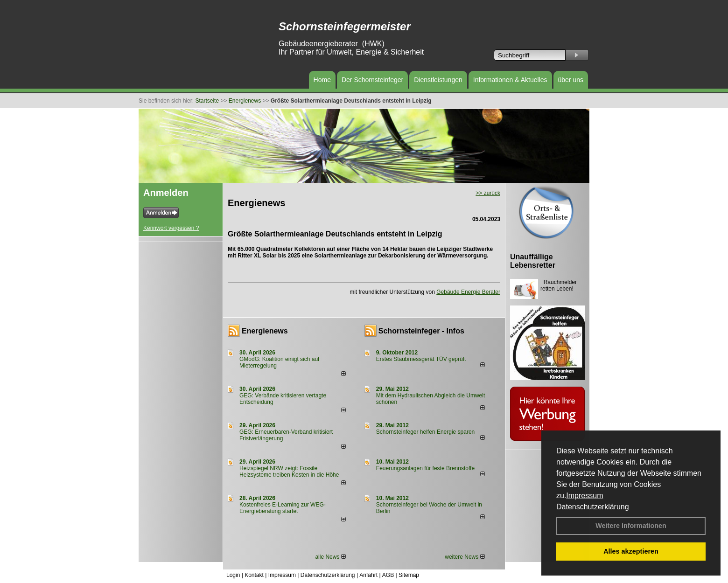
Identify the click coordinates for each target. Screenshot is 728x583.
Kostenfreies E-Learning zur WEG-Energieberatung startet (283, 508)
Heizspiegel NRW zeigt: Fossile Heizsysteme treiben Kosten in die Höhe (289, 472)
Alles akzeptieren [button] (631, 551)
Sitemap (409, 575)
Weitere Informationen (631, 526)
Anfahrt (368, 575)
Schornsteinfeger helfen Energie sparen (425, 432)
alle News (330, 557)
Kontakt (254, 575)
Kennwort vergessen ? (171, 228)
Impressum (584, 496)
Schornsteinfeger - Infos (421, 331)
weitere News (465, 557)
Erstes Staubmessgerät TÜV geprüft (421, 359)
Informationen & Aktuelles (510, 80)
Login (233, 575)
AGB (388, 575)
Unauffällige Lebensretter (533, 261)
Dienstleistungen (438, 80)
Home (322, 80)
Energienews (265, 331)
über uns (571, 80)
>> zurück (488, 193)
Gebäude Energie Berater (468, 292)
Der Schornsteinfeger (372, 80)
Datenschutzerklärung (593, 507)
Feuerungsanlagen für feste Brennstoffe (425, 468)
